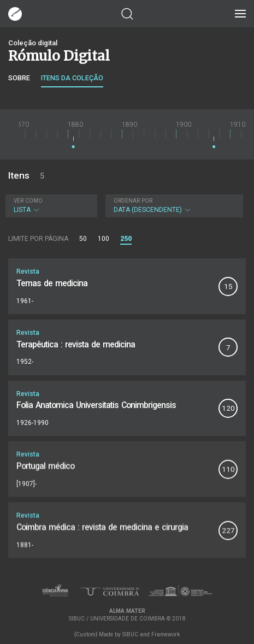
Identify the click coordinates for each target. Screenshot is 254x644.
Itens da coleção (72, 78)
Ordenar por (133, 201)
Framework (166, 634)
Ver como (28, 201)
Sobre (19, 78)
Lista (50, 206)
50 (83, 239)
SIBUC (130, 634)
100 (104, 239)
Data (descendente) (173, 206)
